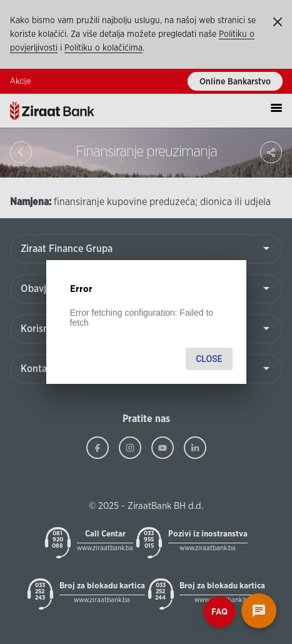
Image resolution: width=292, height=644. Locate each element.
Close (209, 359)
